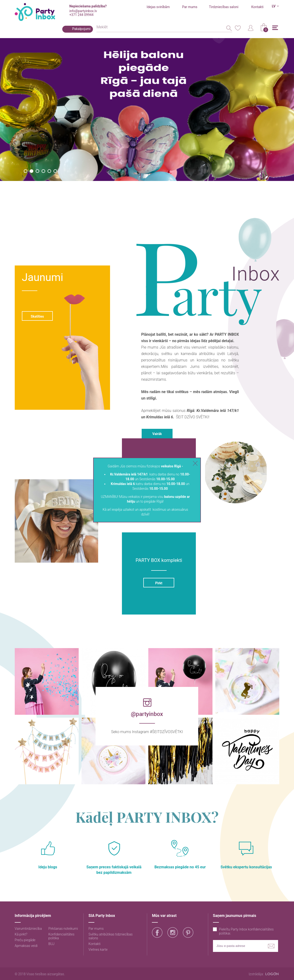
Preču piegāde (25, 940)
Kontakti (257, 7)
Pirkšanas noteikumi (63, 929)
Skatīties (37, 316)
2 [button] (31, 171)
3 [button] (37, 171)
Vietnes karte (98, 950)
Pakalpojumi (81, 29)
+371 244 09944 (81, 15)
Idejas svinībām (158, 7)
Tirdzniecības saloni (224, 7)
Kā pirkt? (21, 934)
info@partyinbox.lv (83, 11)
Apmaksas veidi (26, 946)
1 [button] (26, 171)
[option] (147, 110)
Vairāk (157, 434)
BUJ (52, 944)
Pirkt (159, 583)
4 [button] (43, 171)
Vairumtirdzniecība (28, 929)
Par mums (190, 7)
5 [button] (49, 171)
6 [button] (55, 171)
